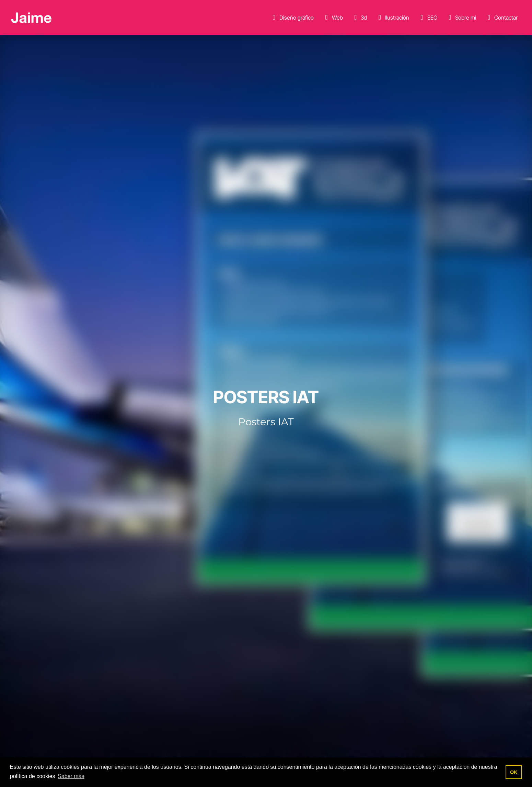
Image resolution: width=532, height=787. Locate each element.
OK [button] (514, 772)
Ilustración (392, 18)
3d (359, 18)
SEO (428, 18)
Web (333, 18)
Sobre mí (461, 18)
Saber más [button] (71, 776)
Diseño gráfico (292, 18)
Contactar (501, 18)
